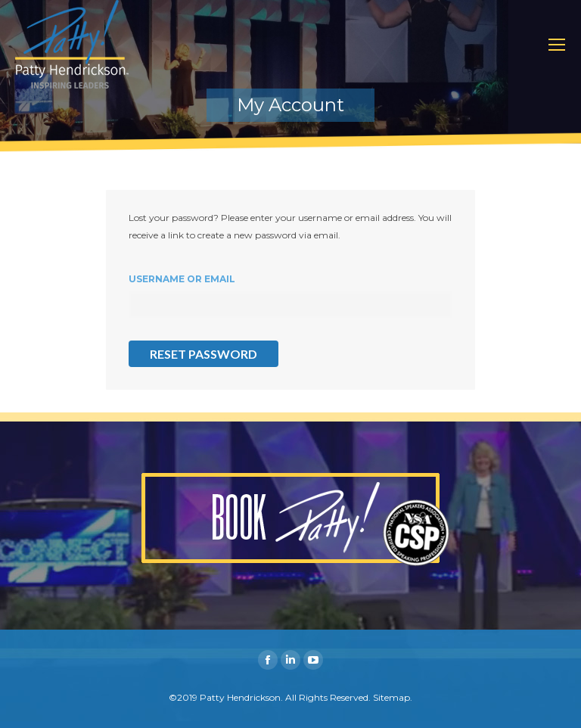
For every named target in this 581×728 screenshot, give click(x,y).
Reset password (204, 354)
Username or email (182, 279)
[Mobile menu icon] (557, 45)
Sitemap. (393, 697)
